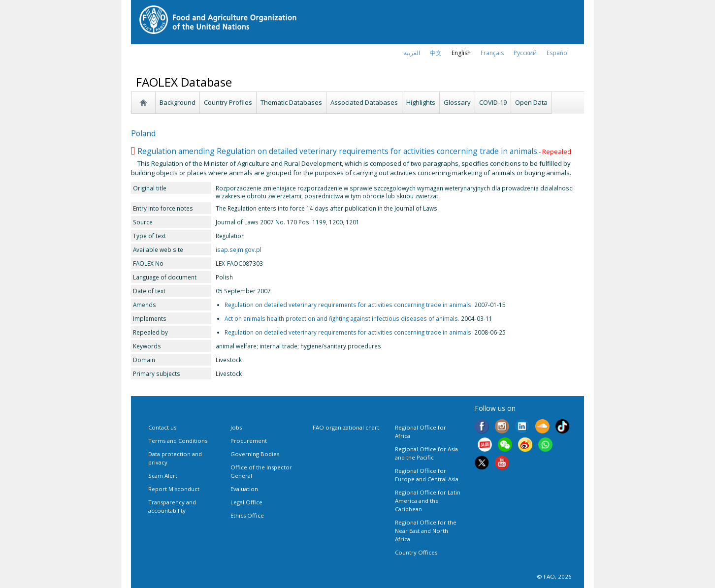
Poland (143, 133)
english (461, 53)
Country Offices (416, 552)
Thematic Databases (291, 102)
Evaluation (244, 489)
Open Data (531, 102)
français (492, 53)
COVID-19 (493, 102)
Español (558, 53)
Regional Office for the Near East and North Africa (426, 531)
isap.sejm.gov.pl (239, 249)
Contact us (162, 427)
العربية (412, 53)
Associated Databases (364, 102)
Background (178, 102)
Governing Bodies (255, 454)
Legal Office (246, 502)
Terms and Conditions (178, 441)
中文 (436, 53)
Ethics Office (247, 515)
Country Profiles (228, 102)
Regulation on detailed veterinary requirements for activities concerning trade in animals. (349, 305)
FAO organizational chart (346, 427)
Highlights (421, 102)
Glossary (457, 102)
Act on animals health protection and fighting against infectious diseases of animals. (342, 318)
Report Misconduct (174, 489)
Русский (525, 53)
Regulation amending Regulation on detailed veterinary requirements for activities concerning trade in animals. (338, 151)
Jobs (236, 427)
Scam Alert (163, 476)
